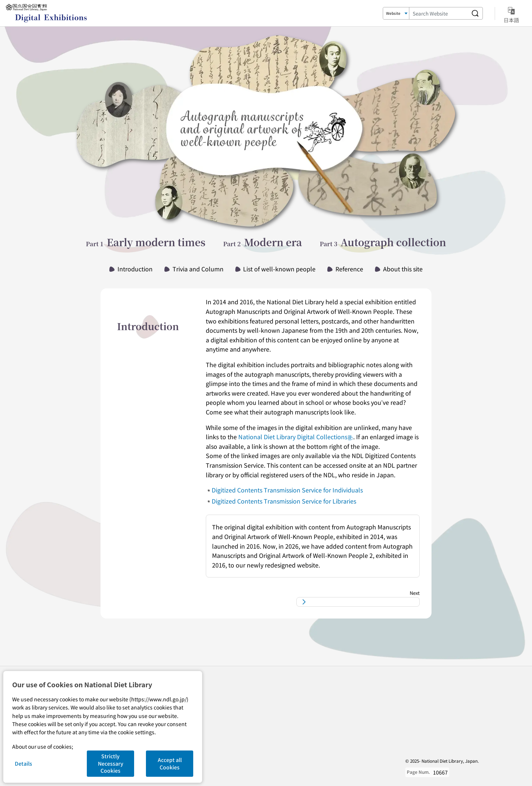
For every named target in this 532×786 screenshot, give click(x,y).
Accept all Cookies (170, 763)
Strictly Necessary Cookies (111, 763)
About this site (403, 269)
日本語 (511, 14)
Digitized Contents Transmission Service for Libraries (284, 501)
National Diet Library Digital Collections (296, 437)
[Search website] (475, 13)
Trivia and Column (198, 269)
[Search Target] (396, 13)
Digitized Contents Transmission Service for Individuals (287, 490)
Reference (349, 269)
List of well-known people (279, 269)
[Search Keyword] (439, 13)
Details (23, 763)
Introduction (135, 269)
